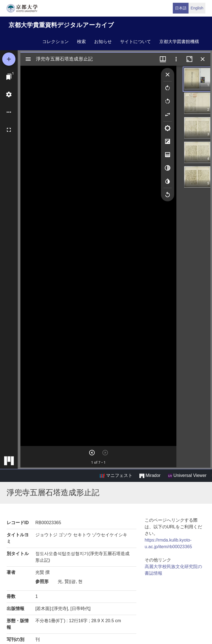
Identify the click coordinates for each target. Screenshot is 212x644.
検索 (81, 42)
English (197, 8)
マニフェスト (116, 476)
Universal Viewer (187, 476)
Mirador (150, 476)
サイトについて (136, 42)
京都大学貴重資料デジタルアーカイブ (61, 25)
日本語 (181, 8)
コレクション (55, 42)
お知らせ (103, 42)
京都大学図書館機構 (179, 42)
